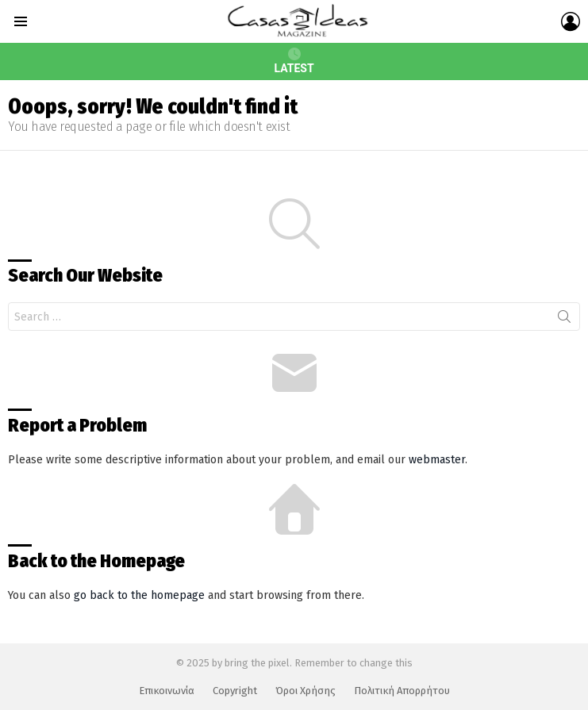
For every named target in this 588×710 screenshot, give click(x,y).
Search (564, 320)
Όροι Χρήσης (306, 691)
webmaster (437, 460)
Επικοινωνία (167, 691)
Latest (294, 61)
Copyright (235, 691)
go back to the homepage (139, 595)
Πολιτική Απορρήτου (402, 691)
